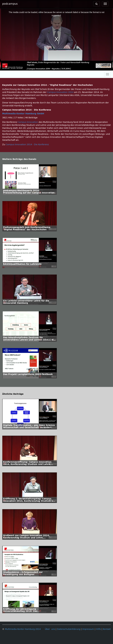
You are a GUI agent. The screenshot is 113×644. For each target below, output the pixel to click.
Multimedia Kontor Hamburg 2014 (23, 629)
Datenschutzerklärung (69, 629)
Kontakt (107, 629)
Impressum (88, 629)
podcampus (10, 4)
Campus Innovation (28, 122)
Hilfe (98, 629)
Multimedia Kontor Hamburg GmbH (23, 114)
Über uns (50, 629)
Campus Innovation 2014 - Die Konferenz (27, 145)
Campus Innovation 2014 (60, 92)
